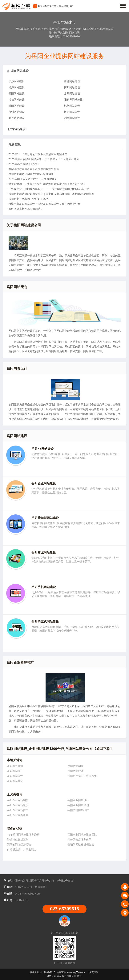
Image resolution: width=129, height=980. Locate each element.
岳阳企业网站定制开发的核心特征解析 (31, 174)
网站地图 (62, 976)
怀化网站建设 (72, 112)
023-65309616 (65, 909)
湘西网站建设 (72, 118)
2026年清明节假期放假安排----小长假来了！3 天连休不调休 (44, 159)
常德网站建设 (17, 100)
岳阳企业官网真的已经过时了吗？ (28, 199)
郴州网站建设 (72, 106)
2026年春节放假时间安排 (23, 164)
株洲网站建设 (72, 81)
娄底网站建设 (17, 118)
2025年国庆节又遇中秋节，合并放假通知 (33, 179)
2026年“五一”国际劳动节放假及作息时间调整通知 (38, 154)
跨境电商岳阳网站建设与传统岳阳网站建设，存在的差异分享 (44, 204)
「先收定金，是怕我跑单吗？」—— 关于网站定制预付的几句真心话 (49, 189)
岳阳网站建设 (72, 93)
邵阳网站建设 (17, 93)
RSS (79, 976)
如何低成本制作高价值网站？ (26, 209)
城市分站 (51, 976)
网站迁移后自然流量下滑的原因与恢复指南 (34, 169)
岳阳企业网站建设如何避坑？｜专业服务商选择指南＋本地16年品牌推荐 (51, 194)
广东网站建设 (17, 129)
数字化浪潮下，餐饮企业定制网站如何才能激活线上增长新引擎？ (47, 184)
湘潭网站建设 (17, 87)
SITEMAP (72, 976)
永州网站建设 (17, 112)
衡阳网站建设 (72, 87)
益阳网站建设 (17, 106)
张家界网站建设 (73, 100)
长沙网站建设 (17, 81)
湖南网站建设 (20, 71)
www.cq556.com (76, 972)
